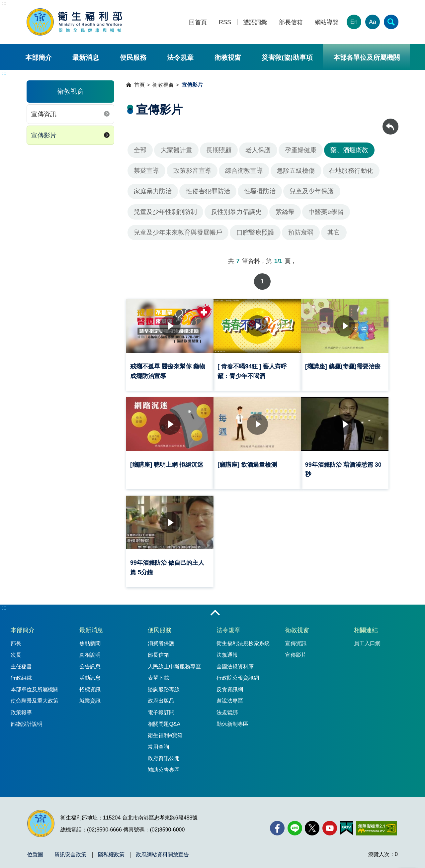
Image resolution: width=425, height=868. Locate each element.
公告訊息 (90, 662)
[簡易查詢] (391, 22)
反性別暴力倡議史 (236, 212)
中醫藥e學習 (326, 212)
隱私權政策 (111, 850)
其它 (334, 232)
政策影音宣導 (192, 171)
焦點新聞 (90, 638)
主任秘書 (21, 662)
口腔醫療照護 (255, 232)
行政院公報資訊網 (238, 673)
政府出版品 (161, 696)
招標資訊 (90, 684)
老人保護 (258, 150)
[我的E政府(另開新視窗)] (346, 823)
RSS (225, 22)
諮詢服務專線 (164, 684)
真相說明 (90, 650)
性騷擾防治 (260, 191)
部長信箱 (291, 22)
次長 (16, 650)
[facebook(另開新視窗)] (277, 823)
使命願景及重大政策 (35, 696)
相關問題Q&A (164, 719)
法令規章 (180, 57)
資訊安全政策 (70, 850)
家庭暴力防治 (153, 191)
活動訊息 (90, 673)
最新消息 (86, 57)
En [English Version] (354, 22)
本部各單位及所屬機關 (367, 57)
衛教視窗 (228, 57)
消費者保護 (161, 638)
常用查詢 (158, 742)
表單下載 (158, 673)
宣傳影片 (44, 135)
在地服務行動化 (351, 171)
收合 (215, 608)
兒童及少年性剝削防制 (165, 212)
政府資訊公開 (164, 753)
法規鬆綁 (227, 707)
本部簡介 (39, 57)
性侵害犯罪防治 (208, 191)
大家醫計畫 (176, 150)
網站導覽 (327, 22)
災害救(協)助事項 (287, 57)
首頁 (139, 85)
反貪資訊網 (230, 684)
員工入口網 (367, 638)
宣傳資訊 (44, 114)
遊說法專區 (230, 696)
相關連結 (366, 625)
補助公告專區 (164, 765)
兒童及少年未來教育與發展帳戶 (178, 232)
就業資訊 (90, 696)
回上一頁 (390, 122)
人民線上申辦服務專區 (174, 662)
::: (4, 3)
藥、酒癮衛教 (349, 150)
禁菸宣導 (146, 171)
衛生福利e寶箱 (165, 730)
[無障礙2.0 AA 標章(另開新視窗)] (377, 823)
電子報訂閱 (161, 707)
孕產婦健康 (301, 150)
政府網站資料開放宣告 (162, 850)
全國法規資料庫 (235, 662)
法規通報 (227, 650)
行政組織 (21, 673)
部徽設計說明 (27, 719)
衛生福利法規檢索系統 (243, 638)
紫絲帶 (285, 212)
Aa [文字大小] (373, 22)
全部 (140, 150)
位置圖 (35, 850)
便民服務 (133, 57)
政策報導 (21, 707)
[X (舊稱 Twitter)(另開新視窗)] (312, 823)
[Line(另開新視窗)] (295, 823)
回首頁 (198, 22)
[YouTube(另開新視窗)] (330, 823)
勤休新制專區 (232, 719)
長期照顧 (219, 150)
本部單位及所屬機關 (35, 684)
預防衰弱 (301, 232)
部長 (16, 638)
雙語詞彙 (255, 22)
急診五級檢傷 (296, 171)
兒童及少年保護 (312, 191)
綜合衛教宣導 (244, 171)
